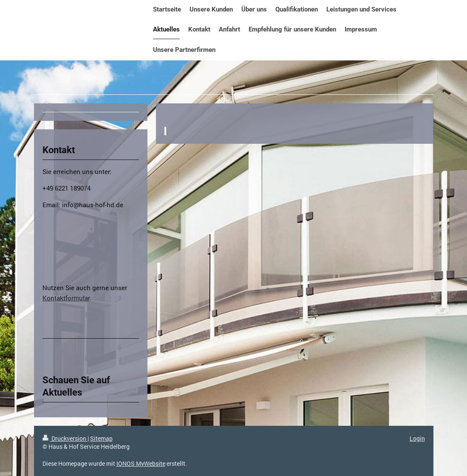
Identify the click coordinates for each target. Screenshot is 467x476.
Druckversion (65, 438)
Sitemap (101, 438)
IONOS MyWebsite (141, 463)
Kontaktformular (66, 298)
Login (417, 438)
